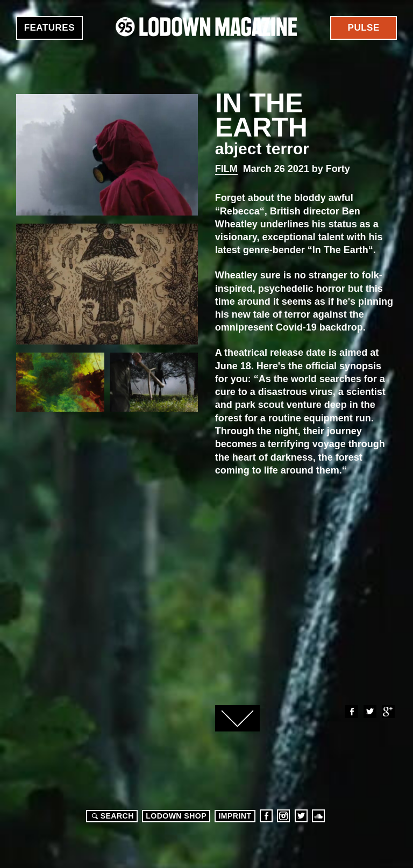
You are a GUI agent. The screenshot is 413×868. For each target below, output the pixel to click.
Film (226, 169)
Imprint (235, 816)
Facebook (351, 712)
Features (49, 28)
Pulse (364, 28)
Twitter (369, 712)
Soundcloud (318, 816)
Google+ (388, 712)
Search (111, 816)
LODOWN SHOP (176, 816)
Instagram (283, 816)
